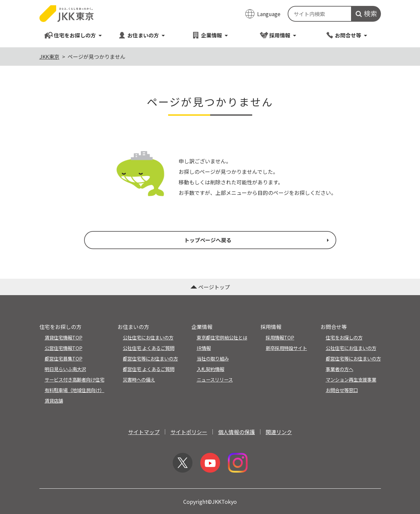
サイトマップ (144, 432)
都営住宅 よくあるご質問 (149, 369)
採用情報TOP (280, 337)
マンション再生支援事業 (351, 379)
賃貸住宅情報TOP (64, 337)
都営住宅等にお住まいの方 (150, 358)
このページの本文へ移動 (210, 1)
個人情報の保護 (236, 432)
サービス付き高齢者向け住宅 (75, 379)
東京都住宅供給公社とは (222, 337)
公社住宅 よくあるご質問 (149, 348)
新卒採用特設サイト (286, 348)
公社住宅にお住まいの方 (148, 337)
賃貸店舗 (54, 400)
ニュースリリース (215, 379)
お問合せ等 (347, 35)
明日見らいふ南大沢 (65, 369)
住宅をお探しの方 (73, 35)
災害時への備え (139, 379)
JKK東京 (49, 57)
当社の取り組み (213, 358)
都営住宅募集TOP (64, 358)
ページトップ (210, 287)
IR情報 (204, 348)
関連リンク (279, 432)
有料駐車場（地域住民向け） (75, 390)
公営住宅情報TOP (64, 348)
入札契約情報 (210, 369)
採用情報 (278, 35)
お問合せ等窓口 (342, 390)
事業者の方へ (340, 369)
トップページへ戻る (257, 240)
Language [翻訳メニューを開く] (269, 14)
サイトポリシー (189, 432)
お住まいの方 (142, 35)
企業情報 (210, 35)
